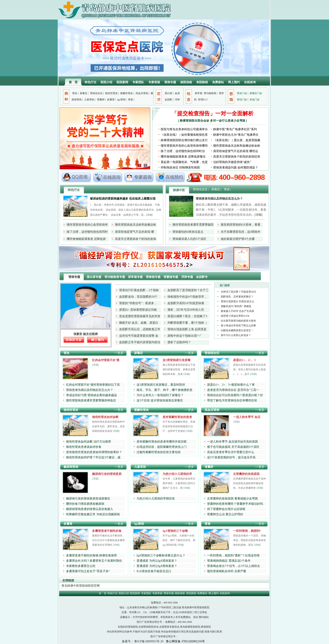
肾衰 (131, 100)
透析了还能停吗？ (179, 342)
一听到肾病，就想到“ (247, 531)
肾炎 (75, 93)
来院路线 (202, 82)
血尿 (177, 93)
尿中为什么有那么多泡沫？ (236, 335)
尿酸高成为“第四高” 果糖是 (236, 306)
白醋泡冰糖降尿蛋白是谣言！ (237, 330)
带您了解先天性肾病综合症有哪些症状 (232, 400)
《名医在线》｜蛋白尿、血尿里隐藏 (237, 140)
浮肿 (177, 100)
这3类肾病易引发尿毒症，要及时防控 (161, 385)
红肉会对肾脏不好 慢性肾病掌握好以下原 (93, 385)
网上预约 (234, 82)
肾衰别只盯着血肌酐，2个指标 (139, 290)
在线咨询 (250, 82)
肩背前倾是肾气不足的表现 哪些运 (236, 151)
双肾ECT (203, 100)
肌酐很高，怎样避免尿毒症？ (237, 297)
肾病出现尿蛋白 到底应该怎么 (237, 301)
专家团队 (138, 82)
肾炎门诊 (242, 93)
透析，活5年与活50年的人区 (186, 310)
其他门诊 (255, 100)
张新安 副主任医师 (86, 334)
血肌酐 (168, 100)
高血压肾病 (142, 93)
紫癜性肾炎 (127, 93)
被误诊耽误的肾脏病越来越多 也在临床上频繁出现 (123, 199)
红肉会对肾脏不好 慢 (106, 360)
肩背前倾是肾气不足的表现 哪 (134, 232)
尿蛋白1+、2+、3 (244, 360)
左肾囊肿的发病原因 (246, 474)
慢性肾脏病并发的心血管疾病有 (87, 225)
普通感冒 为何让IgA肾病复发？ (157, 561)
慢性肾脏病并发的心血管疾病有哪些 (184, 146)
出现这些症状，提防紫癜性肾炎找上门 (162, 447)
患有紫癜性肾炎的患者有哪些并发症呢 (162, 442)
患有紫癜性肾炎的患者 (177, 417)
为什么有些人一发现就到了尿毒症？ (160, 395)
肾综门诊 (242, 100)
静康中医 (179, 190)
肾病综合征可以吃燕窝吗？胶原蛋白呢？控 (235, 395)
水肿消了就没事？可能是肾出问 (238, 292)
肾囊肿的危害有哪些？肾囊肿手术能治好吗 (235, 504)
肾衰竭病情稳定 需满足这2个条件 (229, 561)
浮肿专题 (188, 277)
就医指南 (186, 82)
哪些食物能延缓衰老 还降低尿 (86, 239)
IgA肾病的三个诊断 (175, 531)
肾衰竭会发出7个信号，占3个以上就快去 (234, 566)
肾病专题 (170, 82)
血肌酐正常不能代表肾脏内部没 (140, 342)
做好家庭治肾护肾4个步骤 (238, 239)
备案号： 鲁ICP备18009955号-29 (143, 641)
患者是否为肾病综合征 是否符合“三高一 (233, 390)
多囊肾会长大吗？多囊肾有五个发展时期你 (94, 561)
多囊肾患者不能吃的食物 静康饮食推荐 (91, 555)
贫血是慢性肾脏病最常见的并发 (140, 316)
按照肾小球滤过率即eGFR (235, 316)
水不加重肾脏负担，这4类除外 (241, 232)
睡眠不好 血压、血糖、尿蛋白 (139, 323)
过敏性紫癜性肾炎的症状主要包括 (159, 452)
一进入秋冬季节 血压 (247, 417)
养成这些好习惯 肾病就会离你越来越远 (91, 395)
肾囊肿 (101, 100)
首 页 (73, 82)
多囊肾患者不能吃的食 (107, 531)
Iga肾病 (121, 100)
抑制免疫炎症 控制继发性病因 (180, 168)
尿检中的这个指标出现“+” (184, 336)
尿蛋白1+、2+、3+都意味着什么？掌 (231, 385)
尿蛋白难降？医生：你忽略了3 (187, 316)
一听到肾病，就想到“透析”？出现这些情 (233, 555)
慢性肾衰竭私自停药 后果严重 (227, 571)
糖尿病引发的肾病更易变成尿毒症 (88, 499)
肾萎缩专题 (171, 277)
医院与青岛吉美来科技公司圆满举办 (184, 129)
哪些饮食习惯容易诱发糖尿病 (85, 504)
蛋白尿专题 (94, 277)
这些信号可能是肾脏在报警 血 (139, 336)
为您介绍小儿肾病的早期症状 (156, 499)
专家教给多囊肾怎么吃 (81, 566)
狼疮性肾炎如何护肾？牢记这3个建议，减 (93, 457)
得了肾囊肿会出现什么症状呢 (226, 509)
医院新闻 (122, 82)
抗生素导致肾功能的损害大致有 (238, 321)
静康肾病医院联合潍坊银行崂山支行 (184, 140)
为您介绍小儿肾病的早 (177, 474)
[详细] (149, 215)
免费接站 (218, 82)
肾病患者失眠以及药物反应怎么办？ (219, 199)
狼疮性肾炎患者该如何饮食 (84, 447)
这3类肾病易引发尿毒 (177, 360)
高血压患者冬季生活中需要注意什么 (231, 452)
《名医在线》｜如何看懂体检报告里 (184, 135)
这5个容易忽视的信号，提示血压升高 (231, 457)
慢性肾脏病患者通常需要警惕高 (193, 225)
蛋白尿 (168, 93)
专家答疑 (154, 82)
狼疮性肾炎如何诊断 (105, 417)
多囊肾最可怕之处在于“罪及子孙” (88, 571)
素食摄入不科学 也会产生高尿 (237, 311)
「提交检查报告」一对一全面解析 (213, 114)
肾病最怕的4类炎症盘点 (188, 232)
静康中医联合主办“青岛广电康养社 (236, 135)
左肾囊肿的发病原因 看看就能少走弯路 (232, 499)
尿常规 (198, 93)
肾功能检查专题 (115, 277)
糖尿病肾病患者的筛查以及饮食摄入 (90, 509)
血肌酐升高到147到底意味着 (186, 303)
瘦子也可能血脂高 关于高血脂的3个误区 (233, 447)
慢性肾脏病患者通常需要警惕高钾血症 (91, 400)
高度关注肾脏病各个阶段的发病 (136, 239)
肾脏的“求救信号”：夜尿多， (138, 303)
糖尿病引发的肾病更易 (107, 474)
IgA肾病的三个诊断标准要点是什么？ (161, 555)
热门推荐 (225, 285)
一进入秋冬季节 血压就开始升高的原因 (232, 442)
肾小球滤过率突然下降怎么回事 (238, 326)
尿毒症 (84, 93)
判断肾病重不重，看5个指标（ (187, 323)
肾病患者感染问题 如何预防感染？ (236, 168)
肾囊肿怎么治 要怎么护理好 (225, 514)
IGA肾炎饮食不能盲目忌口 (154, 571)
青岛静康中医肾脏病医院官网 (81, 586)
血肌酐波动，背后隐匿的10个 (138, 297)
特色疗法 (90, 82)
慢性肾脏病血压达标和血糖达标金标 (237, 146)
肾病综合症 (96, 93)
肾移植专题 (154, 277)
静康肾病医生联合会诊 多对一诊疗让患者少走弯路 (213, 121)
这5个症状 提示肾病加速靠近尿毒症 (160, 400)
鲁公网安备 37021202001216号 (185, 641)
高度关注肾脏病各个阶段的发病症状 (237, 157)
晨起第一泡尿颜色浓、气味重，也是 (184, 162)
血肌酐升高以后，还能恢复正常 (140, 329)
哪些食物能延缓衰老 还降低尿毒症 (183, 157)
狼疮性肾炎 (111, 93)
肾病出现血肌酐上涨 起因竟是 (187, 329)
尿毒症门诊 (256, 93)
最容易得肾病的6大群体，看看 (241, 225)
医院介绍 (106, 82)
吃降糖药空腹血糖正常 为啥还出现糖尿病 (93, 514)
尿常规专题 (136, 277)
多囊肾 (111, 100)
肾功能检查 (210, 93)
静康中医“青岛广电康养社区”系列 (235, 129)
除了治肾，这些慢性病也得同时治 (183, 151)
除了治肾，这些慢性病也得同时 (87, 232)
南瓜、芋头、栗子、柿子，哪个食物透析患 (164, 390)
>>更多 (119, 353)
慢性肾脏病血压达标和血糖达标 (136, 225)
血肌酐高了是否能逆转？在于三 (188, 290)
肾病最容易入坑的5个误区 (189, 239)
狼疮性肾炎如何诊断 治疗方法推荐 (89, 442)
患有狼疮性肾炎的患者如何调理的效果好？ (94, 452)
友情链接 (68, 580)
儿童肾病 (89, 100)
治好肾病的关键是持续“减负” (232, 162)
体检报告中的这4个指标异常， (187, 297)
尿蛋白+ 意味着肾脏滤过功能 (138, 310)
